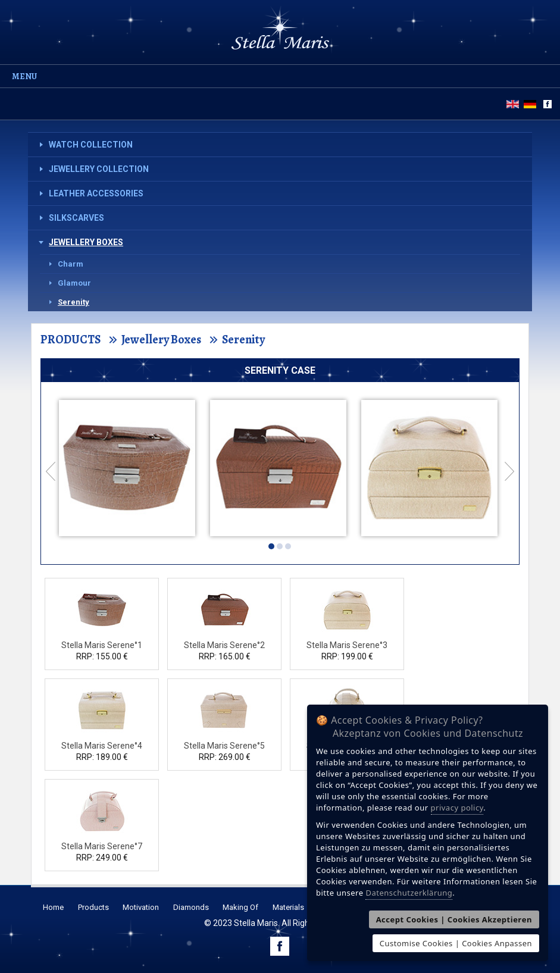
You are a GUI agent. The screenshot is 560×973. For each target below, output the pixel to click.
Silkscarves (76, 218)
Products (93, 907)
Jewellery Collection (99, 169)
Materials (288, 907)
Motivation (141, 907)
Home (53, 907)
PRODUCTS (71, 340)
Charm (71, 264)
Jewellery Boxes (86, 242)
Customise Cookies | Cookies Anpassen (456, 943)
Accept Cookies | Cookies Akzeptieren (454, 919)
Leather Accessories (96, 193)
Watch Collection (91, 145)
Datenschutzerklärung (409, 893)
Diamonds (191, 907)
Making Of (240, 907)
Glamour (74, 283)
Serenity (73, 302)
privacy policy (457, 808)
